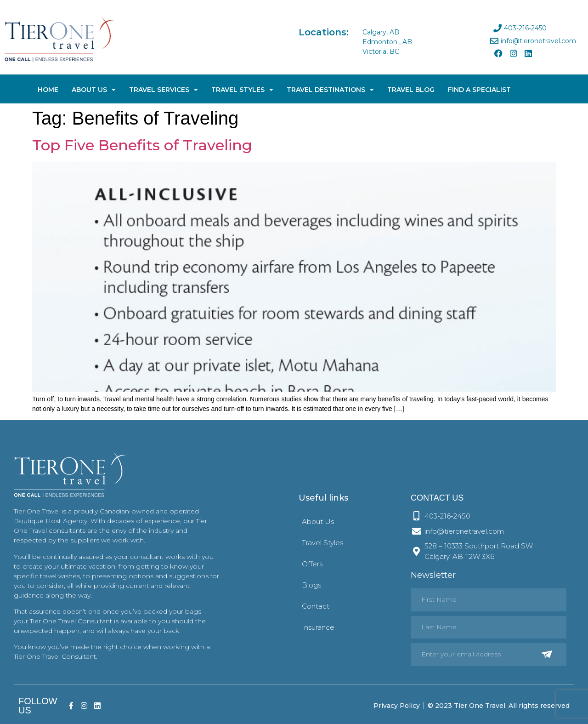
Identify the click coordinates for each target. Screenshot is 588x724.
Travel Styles (242, 90)
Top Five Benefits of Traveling (142, 145)
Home (48, 90)
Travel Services (164, 90)
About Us (94, 90)
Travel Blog (411, 90)
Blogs (311, 585)
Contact (316, 606)
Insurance (318, 627)
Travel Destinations (330, 90)
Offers (312, 564)
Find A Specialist (479, 90)
